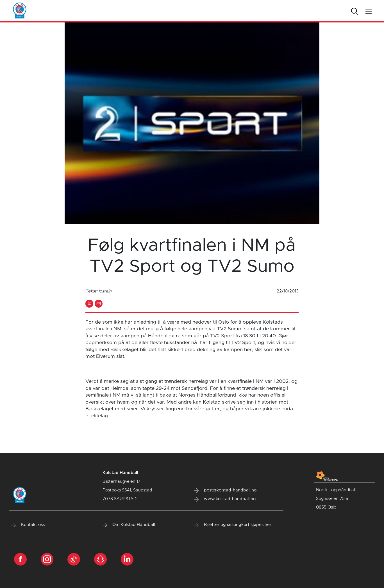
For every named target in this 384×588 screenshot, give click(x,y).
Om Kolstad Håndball (129, 525)
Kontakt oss (28, 525)
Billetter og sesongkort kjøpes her (233, 525)
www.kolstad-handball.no (225, 499)
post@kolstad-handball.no (225, 490)
